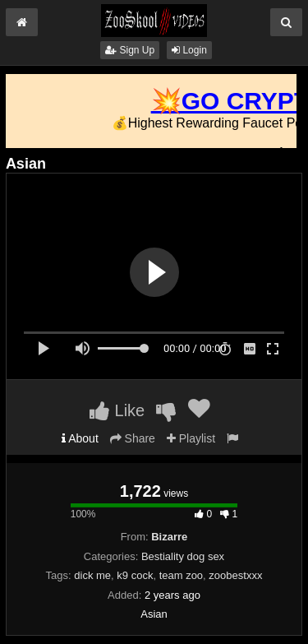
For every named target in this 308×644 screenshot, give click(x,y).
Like (117, 410)
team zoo (181, 575)
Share (133, 438)
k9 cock (135, 575)
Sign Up (130, 50)
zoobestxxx (235, 575)
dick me (92, 575)
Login (189, 50)
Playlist (191, 438)
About (80, 438)
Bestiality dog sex (183, 556)
